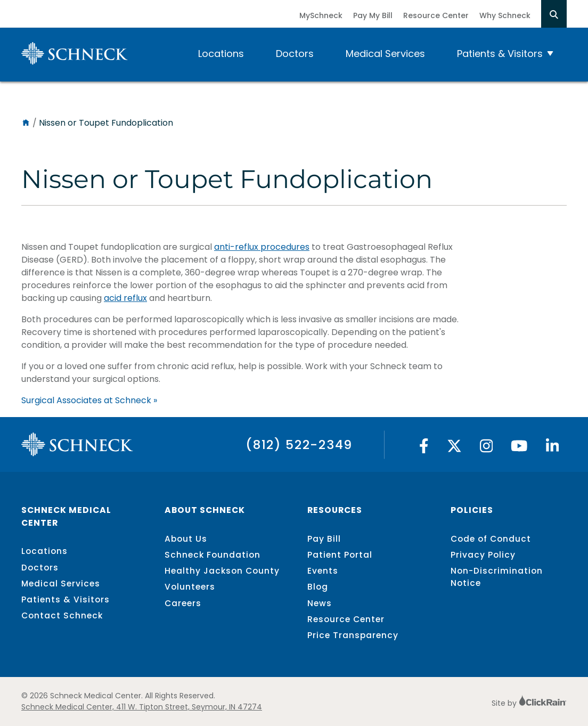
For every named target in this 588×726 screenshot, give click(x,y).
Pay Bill (324, 539)
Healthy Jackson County (222, 571)
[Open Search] (554, 14)
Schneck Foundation (213, 555)
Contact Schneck (62, 615)
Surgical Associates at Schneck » (89, 400)
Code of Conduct (491, 539)
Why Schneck (505, 15)
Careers (183, 603)
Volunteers (190, 587)
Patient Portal (340, 555)
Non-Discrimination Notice (497, 577)
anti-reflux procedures (262, 247)
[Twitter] (454, 449)
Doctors (295, 54)
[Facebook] (424, 449)
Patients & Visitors (500, 54)
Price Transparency (353, 635)
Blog (318, 587)
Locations (221, 54)
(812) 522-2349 (299, 444)
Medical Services (385, 54)
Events (323, 571)
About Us (186, 539)
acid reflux (125, 298)
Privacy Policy (483, 555)
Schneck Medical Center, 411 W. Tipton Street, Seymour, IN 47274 (142, 707)
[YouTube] (519, 449)
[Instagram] (487, 449)
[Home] (26, 123)
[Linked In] (553, 449)
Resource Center (436, 15)
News (320, 603)
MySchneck (321, 15)
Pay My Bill (373, 15)
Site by (529, 703)
